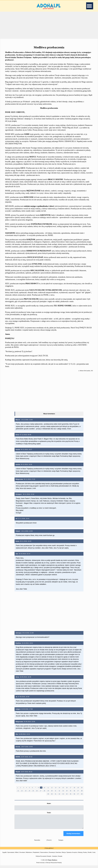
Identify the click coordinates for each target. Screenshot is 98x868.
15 (63, 788)
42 (59, 794)
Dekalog (80, 855)
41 (56, 794)
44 (67, 794)
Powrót (49, 842)
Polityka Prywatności (41, 858)
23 (26, 791)
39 (48, 794)
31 (56, 791)
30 (52, 791)
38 (82, 791)
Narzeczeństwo (44, 855)
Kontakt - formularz (52, 858)
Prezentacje (52, 855)
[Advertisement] (49, 25)
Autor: (49, 803)
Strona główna (49, 850)
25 (33, 791)
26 (37, 791)
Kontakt (60, 858)
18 (74, 788)
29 (48, 791)
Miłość (17, 855)
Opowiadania (11, 855)
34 (67, 791)
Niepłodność (36, 855)
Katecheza (58, 855)
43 (63, 794)
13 (56, 788)
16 (67, 788)
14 (59, 788)
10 (44, 788)
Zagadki (4, 855)
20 (82, 788)
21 (18, 791)
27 (41, 791)
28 (44, 791)
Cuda (94, 855)
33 (63, 791)
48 (82, 794)
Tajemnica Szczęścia (72, 855)
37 (78, 791)
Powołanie (22, 855)
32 (59, 791)
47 (78, 794)
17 (71, 788)
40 (52, 794)
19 (78, 788)
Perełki (90, 855)
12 (52, 788)
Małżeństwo (29, 855)
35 (71, 791)
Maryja (64, 855)
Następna (61, 842)
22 (22, 791)
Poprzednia (37, 842)
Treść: (49, 813)
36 (74, 791)
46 (74, 794)
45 (71, 794)
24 (29, 791)
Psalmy (85, 855)
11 (48, 788)
